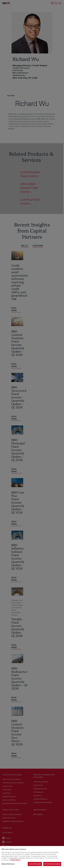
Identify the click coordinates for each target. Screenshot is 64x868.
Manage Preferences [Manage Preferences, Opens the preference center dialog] (8, 864)
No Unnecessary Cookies (52, 864)
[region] (32, 857)
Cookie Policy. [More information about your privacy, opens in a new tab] (16, 860)
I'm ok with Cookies (35, 864)
